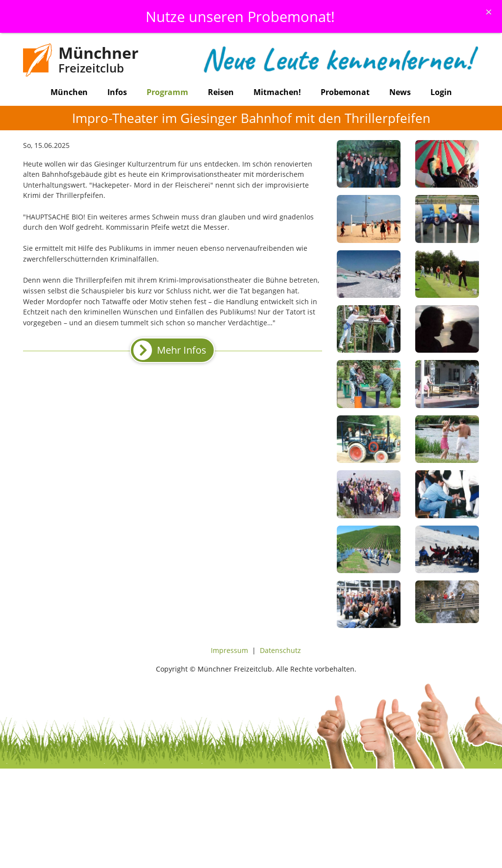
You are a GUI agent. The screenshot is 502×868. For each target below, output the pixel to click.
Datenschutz (280, 650)
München (69, 92)
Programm (167, 92)
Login (441, 92)
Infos (117, 92)
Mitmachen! (277, 92)
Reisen (221, 92)
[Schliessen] (489, 12)
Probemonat (345, 92)
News (400, 92)
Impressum (229, 650)
